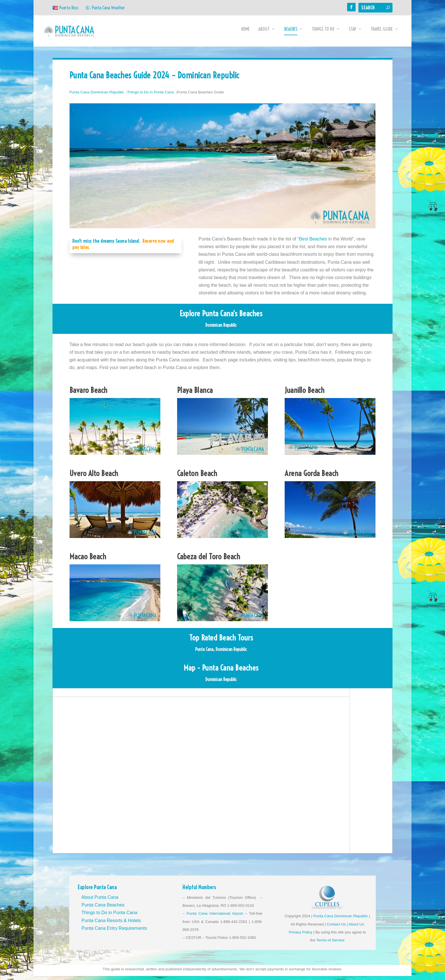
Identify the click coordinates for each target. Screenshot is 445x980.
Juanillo (296, 394)
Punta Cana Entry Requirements (114, 932)
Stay (352, 33)
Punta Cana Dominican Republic (97, 96)
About (264, 33)
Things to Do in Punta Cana (151, 96)
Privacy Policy (300, 936)
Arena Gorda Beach (312, 477)
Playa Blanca (195, 394)
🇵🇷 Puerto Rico (65, 8)
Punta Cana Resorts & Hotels (111, 924)
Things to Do (323, 33)
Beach (316, 394)
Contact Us (336, 928)
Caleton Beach (197, 477)
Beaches (291, 33)
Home (245, 33)
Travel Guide (382, 33)
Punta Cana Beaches (103, 909)
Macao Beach (88, 560)
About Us (356, 928)
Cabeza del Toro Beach (209, 560)
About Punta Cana (100, 901)
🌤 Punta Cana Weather (105, 8)
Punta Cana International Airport (215, 917)
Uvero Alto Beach (94, 477)
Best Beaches (313, 243)
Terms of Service (330, 944)
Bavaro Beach (89, 394)
